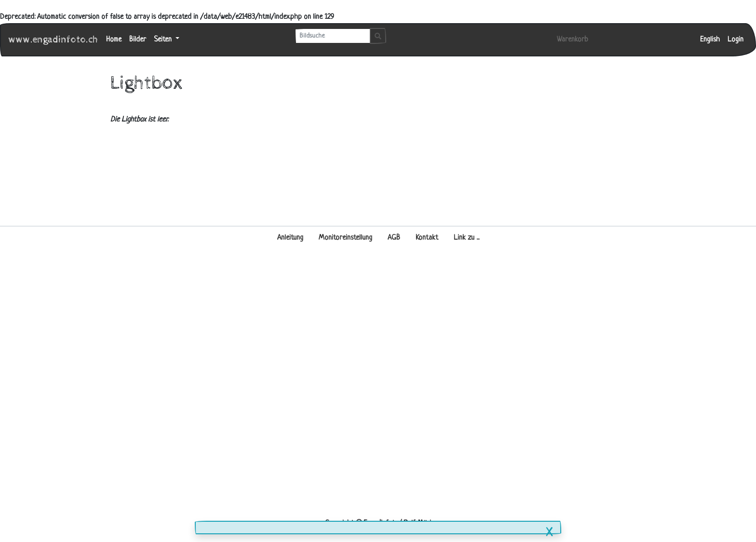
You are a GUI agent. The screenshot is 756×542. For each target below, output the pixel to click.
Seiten (164, 40)
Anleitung (290, 238)
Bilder (138, 40)
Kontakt (427, 238)
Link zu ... (466, 238)
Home (114, 40)
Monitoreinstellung (345, 238)
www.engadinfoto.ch (54, 40)
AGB (394, 238)
